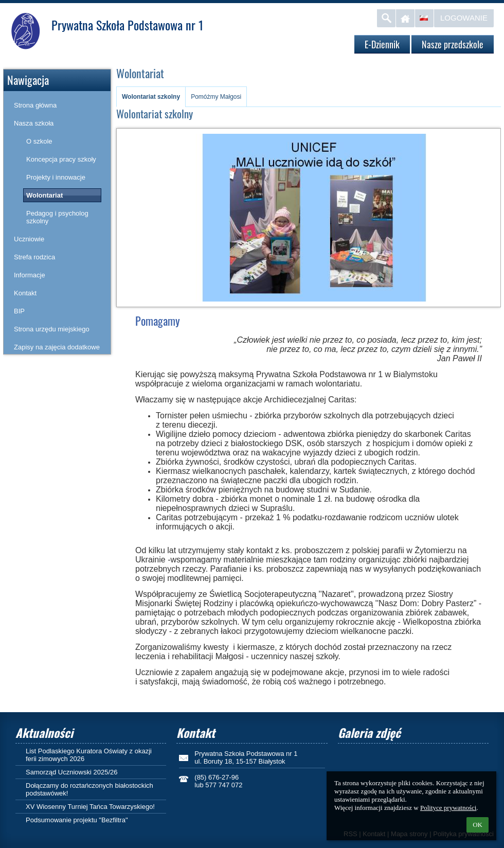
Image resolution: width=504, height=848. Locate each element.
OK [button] (478, 825)
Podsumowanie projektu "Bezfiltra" (77, 820)
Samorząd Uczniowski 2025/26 (71, 772)
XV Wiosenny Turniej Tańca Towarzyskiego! (90, 807)
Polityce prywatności (448, 808)
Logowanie (464, 18)
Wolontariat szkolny (151, 97)
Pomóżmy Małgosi (216, 97)
